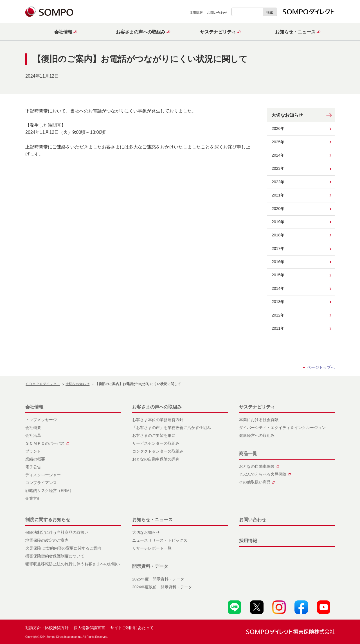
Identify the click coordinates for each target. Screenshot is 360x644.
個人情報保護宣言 (89, 628)
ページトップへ (321, 367)
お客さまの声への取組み (157, 407)
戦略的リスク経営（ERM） (49, 491)
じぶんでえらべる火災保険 (265, 474)
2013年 (278, 302)
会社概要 (33, 428)
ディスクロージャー (43, 475)
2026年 (278, 128)
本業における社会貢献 (259, 420)
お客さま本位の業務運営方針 (158, 420)
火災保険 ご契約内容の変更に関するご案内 (63, 548)
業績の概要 (35, 459)
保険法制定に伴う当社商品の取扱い (57, 532)
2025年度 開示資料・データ (158, 579)
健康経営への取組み (257, 435)
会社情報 (34, 407)
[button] (64, 32)
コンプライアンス (41, 483)
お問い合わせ (217, 13)
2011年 (278, 328)
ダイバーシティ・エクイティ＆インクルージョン (282, 428)
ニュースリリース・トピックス (160, 540)
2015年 (278, 275)
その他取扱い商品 (257, 482)
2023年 (278, 168)
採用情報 (196, 13)
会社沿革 (33, 435)
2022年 (278, 182)
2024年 (278, 155)
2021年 (278, 195)
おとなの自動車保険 (259, 466)
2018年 (278, 235)
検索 (270, 12)
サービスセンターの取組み (156, 443)
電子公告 (33, 467)
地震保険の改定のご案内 (47, 540)
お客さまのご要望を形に (154, 435)
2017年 (278, 248)
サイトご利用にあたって (132, 628)
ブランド (33, 451)
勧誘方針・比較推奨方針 (47, 628)
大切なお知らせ (287, 115)
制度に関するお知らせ (48, 520)
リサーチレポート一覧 (152, 548)
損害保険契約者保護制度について (55, 556)
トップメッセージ (41, 420)
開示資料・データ (150, 566)
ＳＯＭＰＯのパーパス (47, 443)
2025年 (278, 142)
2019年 (278, 222)
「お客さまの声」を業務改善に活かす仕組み (172, 428)
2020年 (278, 209)
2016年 (278, 262)
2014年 (278, 288)
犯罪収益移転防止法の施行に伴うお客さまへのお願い (73, 564)
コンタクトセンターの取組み (158, 451)
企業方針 (33, 498)
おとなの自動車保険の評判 (156, 459)
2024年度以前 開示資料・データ (162, 587)
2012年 (278, 315)
